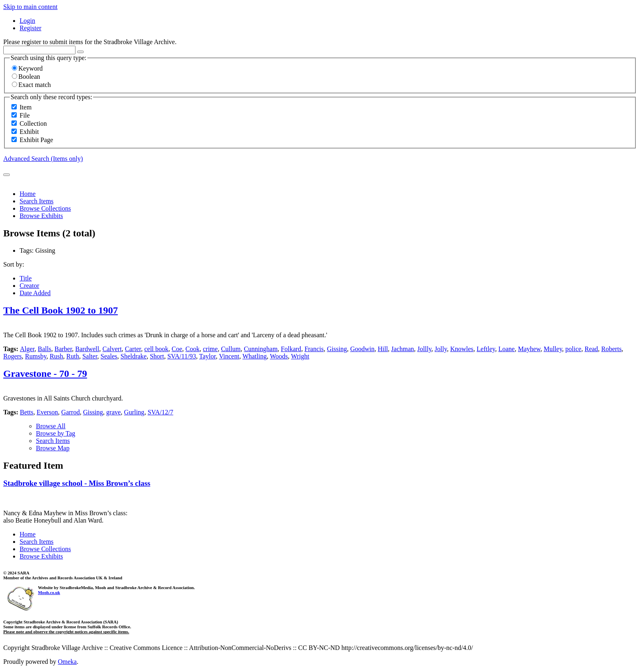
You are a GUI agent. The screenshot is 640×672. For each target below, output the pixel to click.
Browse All (51, 426)
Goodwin (362, 349)
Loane (507, 349)
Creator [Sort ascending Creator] (29, 286)
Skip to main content (30, 7)
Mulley (553, 349)
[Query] (39, 50)
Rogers (12, 356)
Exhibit (29, 132)
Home (28, 194)
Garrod (70, 412)
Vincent (229, 356)
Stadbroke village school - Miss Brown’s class (77, 483)
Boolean (26, 77)
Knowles (462, 349)
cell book (156, 349)
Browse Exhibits (41, 216)
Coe (177, 349)
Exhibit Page (36, 140)
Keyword (27, 68)
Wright (300, 356)
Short (157, 356)
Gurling (134, 412)
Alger (27, 349)
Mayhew (529, 349)
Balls (45, 349)
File (25, 115)
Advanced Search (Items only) (43, 159)
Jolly (441, 349)
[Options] (80, 52)
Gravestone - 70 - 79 (45, 374)
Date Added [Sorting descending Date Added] (35, 293)
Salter (90, 356)
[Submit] (7, 175)
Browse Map (53, 448)
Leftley (486, 349)
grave (113, 412)
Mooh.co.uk (49, 592)
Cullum (231, 349)
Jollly (424, 349)
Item (26, 107)
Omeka (67, 662)
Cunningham (261, 349)
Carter (133, 349)
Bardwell (87, 349)
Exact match (31, 85)
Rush (57, 356)
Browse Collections (45, 208)
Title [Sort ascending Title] (26, 278)
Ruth (73, 356)
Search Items (37, 201)
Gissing (337, 349)
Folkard (291, 349)
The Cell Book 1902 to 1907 (61, 310)
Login (27, 21)
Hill (383, 349)
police (573, 349)
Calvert (112, 349)
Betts (27, 412)
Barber (63, 349)
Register (30, 28)
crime (210, 349)
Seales (109, 356)
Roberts (611, 349)
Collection (33, 123)
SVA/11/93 (182, 356)
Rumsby (36, 356)
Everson (47, 412)
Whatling (255, 356)
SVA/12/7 (161, 412)
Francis (314, 349)
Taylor (208, 356)
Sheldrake (133, 356)
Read (591, 349)
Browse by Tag (56, 433)
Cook (192, 349)
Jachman (402, 349)
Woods (279, 356)
